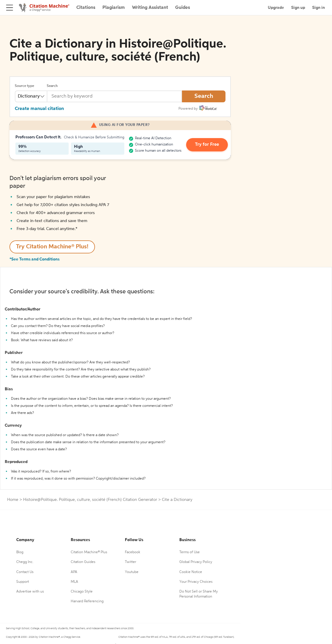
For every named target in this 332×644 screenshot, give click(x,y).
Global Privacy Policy (196, 562)
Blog (20, 552)
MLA (74, 582)
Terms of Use (190, 552)
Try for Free (206, 145)
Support (23, 582)
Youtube (132, 572)
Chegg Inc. (25, 562)
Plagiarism (114, 8)
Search (52, 86)
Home (13, 500)
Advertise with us (30, 592)
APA (74, 572)
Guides (183, 8)
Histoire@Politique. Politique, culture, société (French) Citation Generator (90, 500)
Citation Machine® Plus (89, 552)
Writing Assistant (150, 8)
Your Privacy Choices (196, 582)
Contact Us (25, 572)
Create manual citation (39, 109)
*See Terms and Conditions (34, 259)
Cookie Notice (191, 572)
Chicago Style (82, 592)
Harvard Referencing (87, 601)
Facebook (133, 552)
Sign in (319, 8)
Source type (24, 86)
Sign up (298, 8)
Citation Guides (83, 562)
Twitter (130, 562)
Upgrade (276, 8)
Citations (86, 8)
